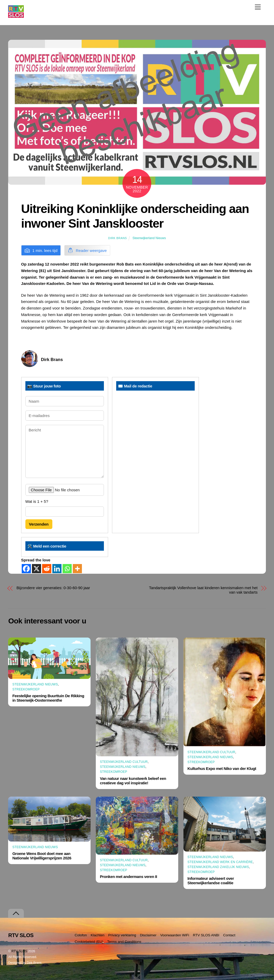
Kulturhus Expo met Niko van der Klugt (222, 768)
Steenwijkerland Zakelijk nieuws (218, 867)
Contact (229, 935)
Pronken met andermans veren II (128, 877)
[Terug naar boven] (16, 913)
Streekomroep (26, 689)
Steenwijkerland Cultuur (124, 762)
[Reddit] (47, 569)
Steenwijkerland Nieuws (149, 238)
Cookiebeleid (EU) (89, 942)
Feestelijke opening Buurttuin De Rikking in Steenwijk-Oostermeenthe (48, 698)
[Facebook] (26, 569)
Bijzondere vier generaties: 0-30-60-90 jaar (53, 588)
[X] (37, 569)
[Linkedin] (57, 569)
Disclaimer (148, 935)
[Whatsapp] (67, 569)
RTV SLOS (19, 951)
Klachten (97, 935)
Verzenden (39, 524)
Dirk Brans (117, 238)
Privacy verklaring (122, 935)
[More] (77, 569)
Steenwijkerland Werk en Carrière (220, 862)
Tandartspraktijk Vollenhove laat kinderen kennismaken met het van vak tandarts (203, 590)
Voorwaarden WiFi (175, 935)
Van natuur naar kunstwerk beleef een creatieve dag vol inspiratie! (133, 781)
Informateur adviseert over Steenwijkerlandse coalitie (211, 881)
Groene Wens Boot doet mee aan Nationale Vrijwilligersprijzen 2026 (42, 856)
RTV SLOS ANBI (206, 935)
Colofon (81, 935)
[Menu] (258, 7)
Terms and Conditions (124, 942)
